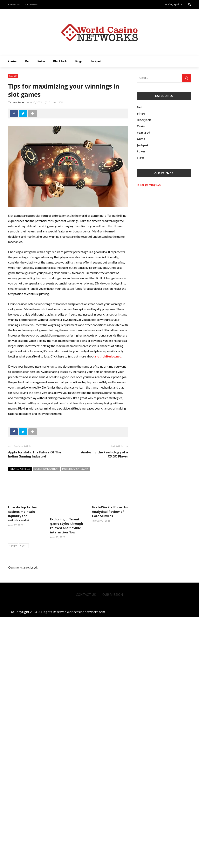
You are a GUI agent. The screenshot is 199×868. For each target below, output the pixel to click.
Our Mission (32, 4)
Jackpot (95, 61)
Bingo (79, 61)
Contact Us (14, 4)
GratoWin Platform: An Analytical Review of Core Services (110, 779)
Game (141, 139)
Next (24, 797)
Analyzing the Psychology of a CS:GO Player (105, 454)
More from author (46, 469)
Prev (13, 797)
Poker (41, 61)
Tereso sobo (16, 102)
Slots (141, 158)
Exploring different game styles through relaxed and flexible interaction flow (67, 514)
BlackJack (60, 61)
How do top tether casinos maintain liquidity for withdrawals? (23, 514)
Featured (144, 132)
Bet (27, 61)
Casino (13, 61)
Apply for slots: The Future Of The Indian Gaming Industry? (35, 454)
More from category (75, 469)
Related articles (20, 469)
